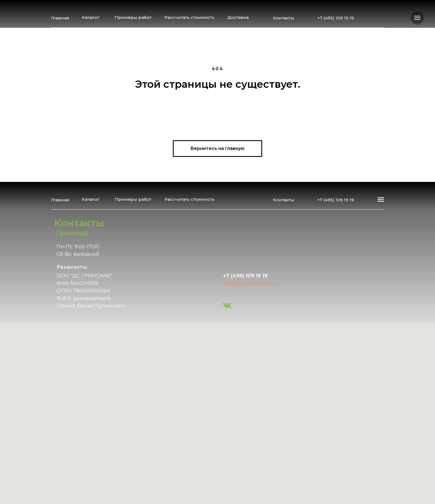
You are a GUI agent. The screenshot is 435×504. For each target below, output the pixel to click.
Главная (60, 18)
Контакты (284, 18)
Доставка (238, 17)
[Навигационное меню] (417, 18)
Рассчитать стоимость (189, 17)
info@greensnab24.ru (250, 284)
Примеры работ (133, 17)
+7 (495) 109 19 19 (336, 18)
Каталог (91, 17)
